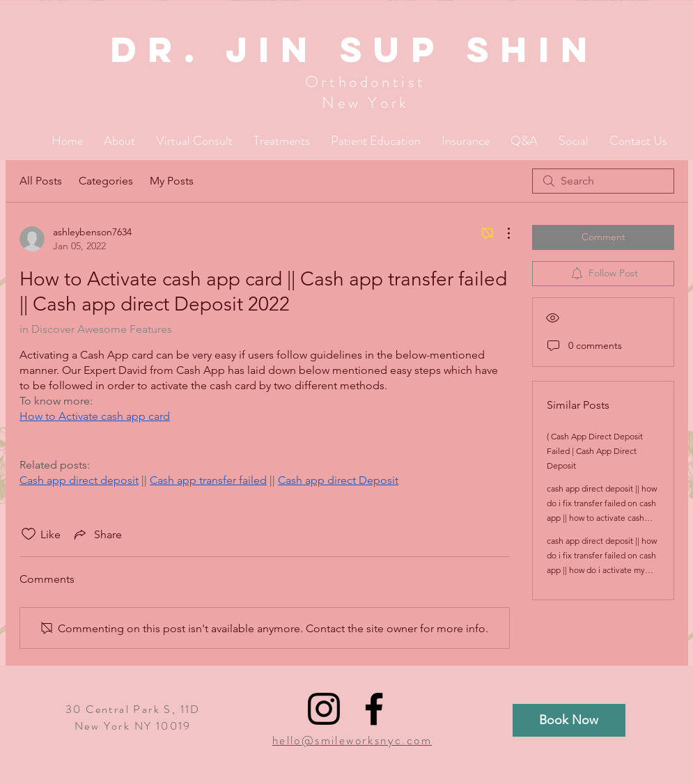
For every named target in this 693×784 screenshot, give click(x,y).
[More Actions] (501, 233)
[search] (603, 181)
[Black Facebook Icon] (374, 709)
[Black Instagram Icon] (324, 709)
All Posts (41, 181)
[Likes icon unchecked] (29, 534)
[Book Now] (569, 720)
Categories (106, 181)
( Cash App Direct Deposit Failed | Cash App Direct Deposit (595, 451)
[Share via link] (97, 534)
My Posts (172, 181)
